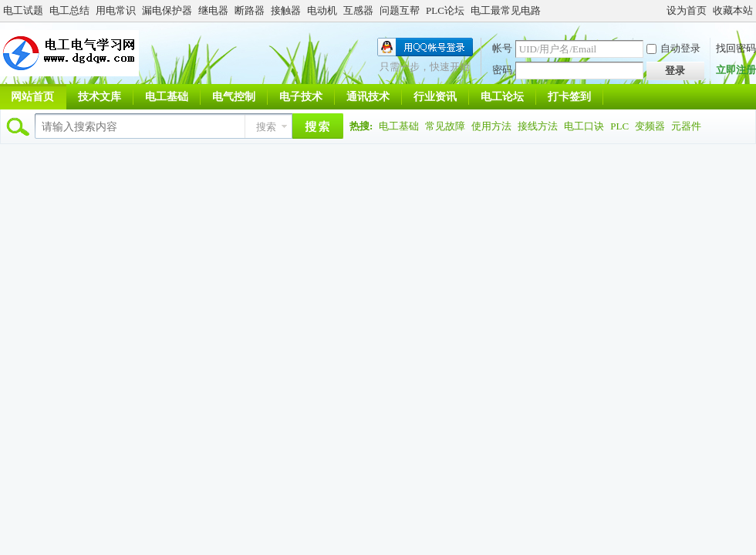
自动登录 (673, 48)
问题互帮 (400, 10)
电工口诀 (584, 126)
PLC (619, 126)
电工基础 (167, 97)
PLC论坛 (445, 10)
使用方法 (491, 126)
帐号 (502, 48)
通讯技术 (368, 97)
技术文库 (100, 97)
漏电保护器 (167, 10)
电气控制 (234, 97)
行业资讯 (435, 97)
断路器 (250, 10)
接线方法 (538, 126)
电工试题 (23, 10)
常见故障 (445, 126)
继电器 (213, 10)
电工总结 (69, 10)
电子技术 (301, 97)
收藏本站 (733, 10)
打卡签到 (569, 97)
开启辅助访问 (660, 11)
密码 (502, 70)
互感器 (358, 10)
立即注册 (736, 70)
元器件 (686, 126)
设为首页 (687, 10)
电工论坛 (502, 97)
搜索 (266, 127)
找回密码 (736, 48)
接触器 (286, 10)
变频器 (650, 126)
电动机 (322, 10)
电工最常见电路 (506, 10)
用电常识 (116, 10)
